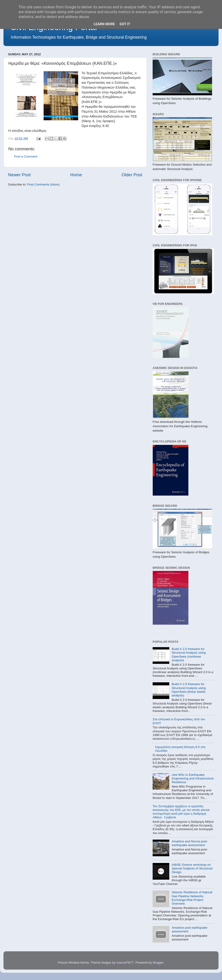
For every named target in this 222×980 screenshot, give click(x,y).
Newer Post (19, 175)
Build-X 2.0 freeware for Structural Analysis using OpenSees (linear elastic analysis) (189, 690)
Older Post (132, 175)
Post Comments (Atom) (43, 184)
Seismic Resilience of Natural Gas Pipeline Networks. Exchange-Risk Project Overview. (192, 898)
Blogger (158, 963)
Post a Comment (26, 156)
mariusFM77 (125, 963)
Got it (125, 24)
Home (76, 175)
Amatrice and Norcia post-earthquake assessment (190, 843)
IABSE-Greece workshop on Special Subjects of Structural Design (192, 868)
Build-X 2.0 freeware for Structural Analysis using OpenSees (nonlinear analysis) (189, 655)
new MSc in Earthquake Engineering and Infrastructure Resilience (193, 778)
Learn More (104, 24)
